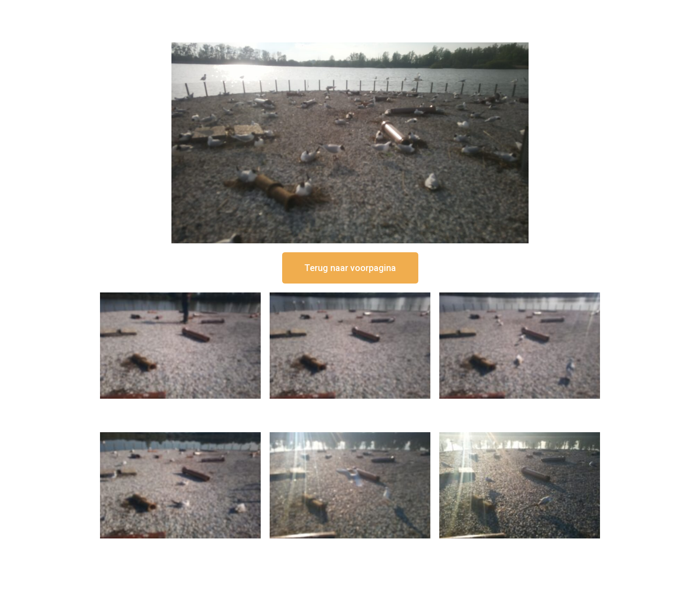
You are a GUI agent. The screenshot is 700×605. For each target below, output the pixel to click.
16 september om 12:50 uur (180, 406)
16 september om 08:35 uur (520, 546)
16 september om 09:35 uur (350, 546)
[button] (350, 268)
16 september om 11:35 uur (520, 406)
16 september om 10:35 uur (180, 546)
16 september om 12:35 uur (350, 406)
